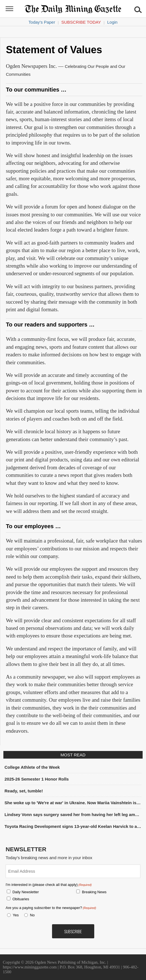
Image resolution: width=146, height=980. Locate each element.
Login (112, 22)
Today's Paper (42, 22)
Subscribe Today (81, 22)
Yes (15, 915)
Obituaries (21, 899)
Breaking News (94, 892)
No (32, 915)
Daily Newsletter (26, 892)
